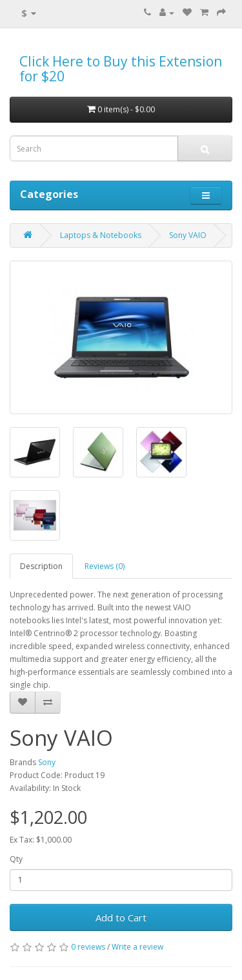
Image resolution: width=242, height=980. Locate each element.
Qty (16, 859)
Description (41, 566)
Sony (47, 762)
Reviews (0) (105, 566)
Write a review (137, 947)
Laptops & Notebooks (101, 235)
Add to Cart (121, 917)
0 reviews (88, 947)
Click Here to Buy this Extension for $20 (121, 69)
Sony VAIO (188, 235)
